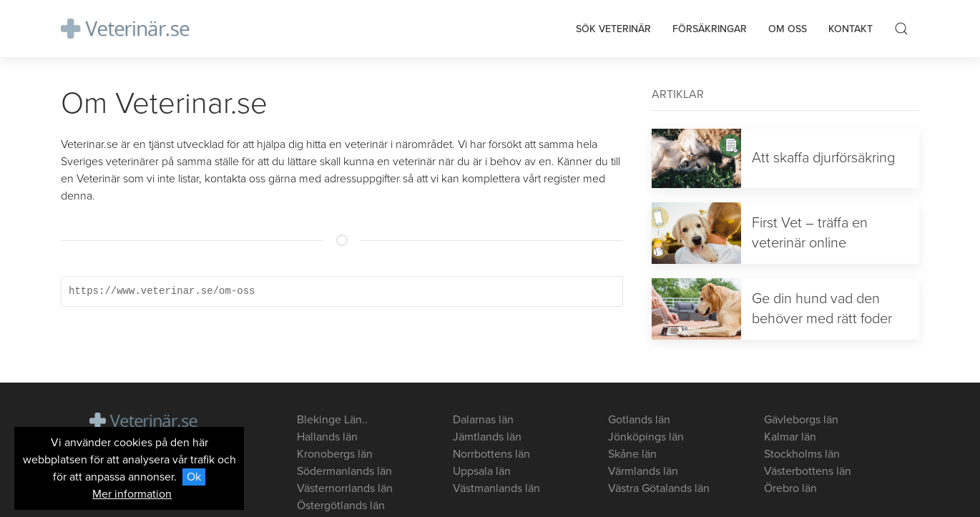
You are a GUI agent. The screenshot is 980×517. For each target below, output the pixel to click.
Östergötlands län (341, 506)
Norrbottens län (491, 454)
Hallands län (327, 437)
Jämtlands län (487, 437)
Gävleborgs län (801, 420)
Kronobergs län (335, 454)
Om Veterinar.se (164, 103)
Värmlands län (643, 471)
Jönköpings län (646, 437)
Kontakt (851, 29)
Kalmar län (790, 437)
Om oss (788, 29)
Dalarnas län (483, 420)
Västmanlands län (496, 488)
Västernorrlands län (345, 488)
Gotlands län (639, 420)
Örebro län (790, 488)
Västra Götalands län (659, 488)
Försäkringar (710, 29)
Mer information (132, 494)
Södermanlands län (344, 471)
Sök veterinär (613, 29)
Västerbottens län (808, 471)
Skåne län (632, 454)
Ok (194, 477)
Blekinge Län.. (332, 420)
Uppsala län (482, 471)
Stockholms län (802, 454)
